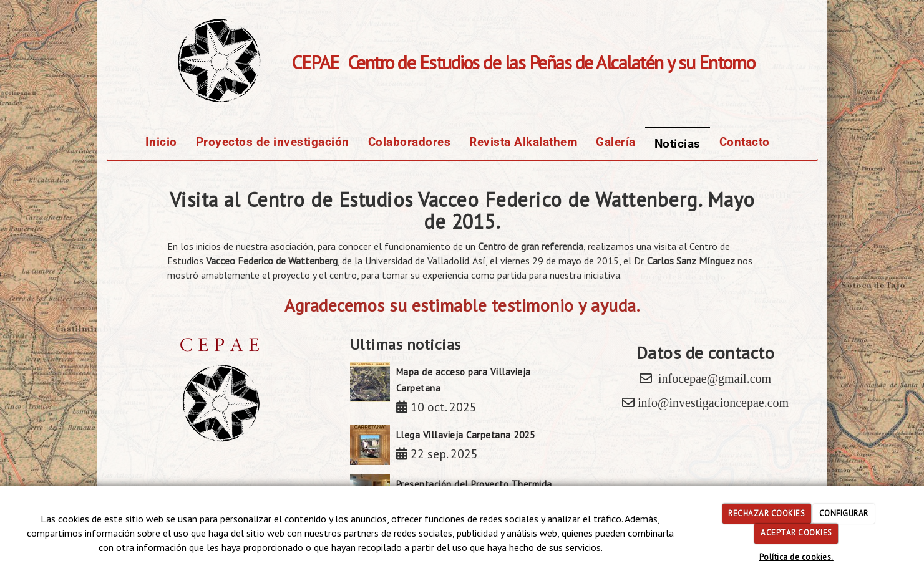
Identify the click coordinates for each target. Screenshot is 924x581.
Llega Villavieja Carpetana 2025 (466, 435)
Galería (616, 142)
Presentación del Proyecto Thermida (474, 484)
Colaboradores (410, 142)
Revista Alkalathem (523, 142)
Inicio (161, 142)
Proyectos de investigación (273, 142)
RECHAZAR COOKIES (766, 513)
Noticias (678, 144)
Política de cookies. (796, 557)
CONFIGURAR (844, 513)
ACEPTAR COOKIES (796, 533)
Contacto (745, 142)
